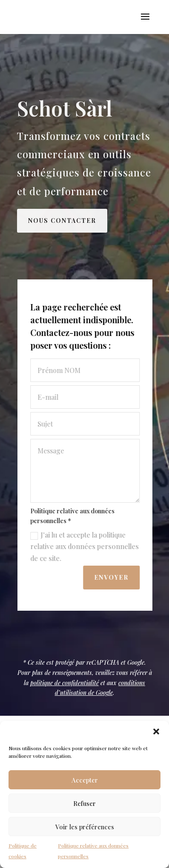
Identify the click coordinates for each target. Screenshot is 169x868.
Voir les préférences (85, 827)
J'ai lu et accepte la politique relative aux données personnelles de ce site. (86, 546)
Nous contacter (62, 221)
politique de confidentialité (64, 683)
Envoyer (113, 577)
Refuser (84, 803)
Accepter (85, 780)
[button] (156, 731)
